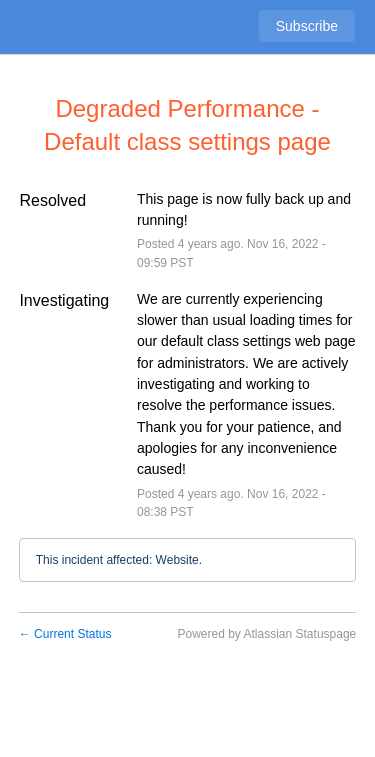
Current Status (65, 634)
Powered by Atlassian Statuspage (266, 634)
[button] (307, 26)
